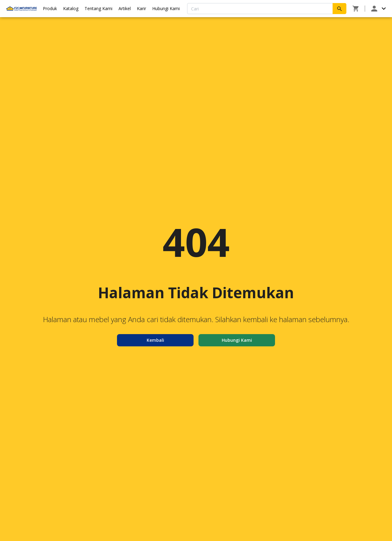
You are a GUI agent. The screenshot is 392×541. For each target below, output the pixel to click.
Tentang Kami (98, 8)
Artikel (125, 8)
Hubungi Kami (166, 8)
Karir (141, 8)
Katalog (71, 8)
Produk (50, 8)
